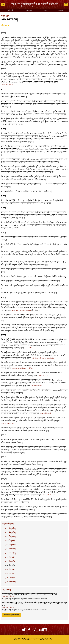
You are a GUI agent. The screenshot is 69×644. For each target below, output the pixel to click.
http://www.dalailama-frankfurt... (43, 358)
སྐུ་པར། (45, 10)
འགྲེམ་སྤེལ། (4, 26)
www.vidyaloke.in (7, 85)
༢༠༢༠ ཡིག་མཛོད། (10, 553)
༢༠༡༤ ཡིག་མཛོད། (10, 578)
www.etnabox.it (37, 386)
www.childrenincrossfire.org (34, 348)
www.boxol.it (43, 376)
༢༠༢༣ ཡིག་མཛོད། (10, 541)
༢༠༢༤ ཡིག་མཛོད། (10, 537)
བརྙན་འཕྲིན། (61, 10)
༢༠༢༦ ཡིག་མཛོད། (10, 529)
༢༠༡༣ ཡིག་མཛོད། (10, 582)
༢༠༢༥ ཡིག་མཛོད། (10, 533)
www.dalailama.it (45, 413)
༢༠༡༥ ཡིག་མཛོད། (10, 574)
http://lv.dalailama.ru (8, 423)
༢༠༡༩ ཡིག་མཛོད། (10, 557)
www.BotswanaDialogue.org (21, 310)
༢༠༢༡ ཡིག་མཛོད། (10, 549)
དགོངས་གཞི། (11, 10)
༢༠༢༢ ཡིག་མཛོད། (10, 545)
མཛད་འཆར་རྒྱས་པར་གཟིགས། (12, 615)
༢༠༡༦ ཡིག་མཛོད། (10, 570)
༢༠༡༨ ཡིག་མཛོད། (10, 562)
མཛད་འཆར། (29, 10)
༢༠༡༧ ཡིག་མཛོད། (10, 566)
